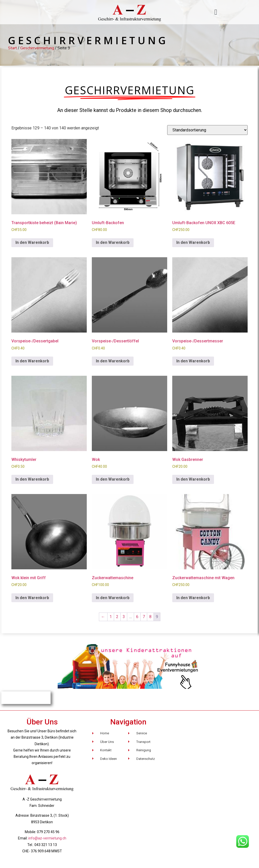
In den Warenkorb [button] (32, 242)
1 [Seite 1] (111, 617)
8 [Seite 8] (150, 617)
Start (13, 48)
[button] (216, 12)
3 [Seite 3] (124, 617)
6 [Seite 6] (137, 617)
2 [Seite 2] (117, 617)
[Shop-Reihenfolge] (207, 130)
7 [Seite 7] (144, 617)
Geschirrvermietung (37, 48)
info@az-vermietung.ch (47, 838)
